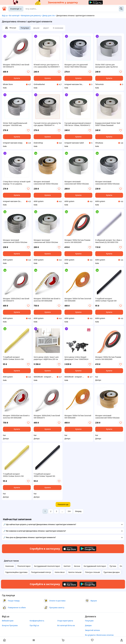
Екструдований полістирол (95, 566)
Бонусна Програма (10, 625)
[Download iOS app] (70, 549)
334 (69, 511)
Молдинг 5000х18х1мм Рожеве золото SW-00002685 (77, 241)
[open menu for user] (122, 640)
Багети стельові (75, 572)
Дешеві (36, 28)
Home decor (60, 572)
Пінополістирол (24, 566)
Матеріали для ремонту (31, 16)
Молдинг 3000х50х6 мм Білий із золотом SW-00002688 (47, 300)
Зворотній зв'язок (92, 630)
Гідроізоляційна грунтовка (16, 572)
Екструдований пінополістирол (47, 566)
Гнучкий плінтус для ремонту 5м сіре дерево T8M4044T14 (47, 124)
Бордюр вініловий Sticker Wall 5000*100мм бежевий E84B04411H (108, 124)
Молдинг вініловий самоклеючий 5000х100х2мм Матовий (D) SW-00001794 (46, 241)
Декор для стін (48, 16)
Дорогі (46, 28)
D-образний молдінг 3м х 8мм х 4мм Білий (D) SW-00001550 (108, 241)
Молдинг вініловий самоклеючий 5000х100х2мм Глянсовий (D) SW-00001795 (77, 183)
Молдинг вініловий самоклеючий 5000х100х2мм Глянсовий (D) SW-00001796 (107, 183)
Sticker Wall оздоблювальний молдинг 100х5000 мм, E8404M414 (15, 124)
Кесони (77, 566)
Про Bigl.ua (34, 625)
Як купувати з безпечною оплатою (99, 635)
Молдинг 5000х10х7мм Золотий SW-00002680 (78, 300)
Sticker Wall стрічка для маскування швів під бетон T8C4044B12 (107, 66)
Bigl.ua (5, 16)
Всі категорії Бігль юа (66, 625)
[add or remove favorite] (28, 72)
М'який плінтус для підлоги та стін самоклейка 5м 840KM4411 (47, 66)
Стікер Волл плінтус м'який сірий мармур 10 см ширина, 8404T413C (17, 183)
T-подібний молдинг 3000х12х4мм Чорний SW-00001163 (106, 300)
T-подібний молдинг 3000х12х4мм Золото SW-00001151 (14, 358)
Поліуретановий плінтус (41, 572)
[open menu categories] (34, 640)
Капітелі (67, 566)
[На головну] (4, 10)
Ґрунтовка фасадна (111, 572)
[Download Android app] (88, 549)
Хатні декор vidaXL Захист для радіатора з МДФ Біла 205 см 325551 (46, 358)
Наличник (9, 566)
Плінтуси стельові (93, 572)
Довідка (88, 625)
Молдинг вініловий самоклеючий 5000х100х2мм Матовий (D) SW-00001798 (46, 183)
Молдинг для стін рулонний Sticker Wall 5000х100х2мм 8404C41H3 (76, 66)
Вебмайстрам (8, 621)
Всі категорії (14, 16)
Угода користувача (65, 621)
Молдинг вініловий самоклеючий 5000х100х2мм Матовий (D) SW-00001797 (15, 241)
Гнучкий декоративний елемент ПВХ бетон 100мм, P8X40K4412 (78, 124)
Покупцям (89, 621)
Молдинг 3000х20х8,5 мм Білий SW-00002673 (16, 66)
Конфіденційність (37, 621)
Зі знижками (58, 28)
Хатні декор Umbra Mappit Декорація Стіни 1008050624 (76, 358)
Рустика (113, 566)
